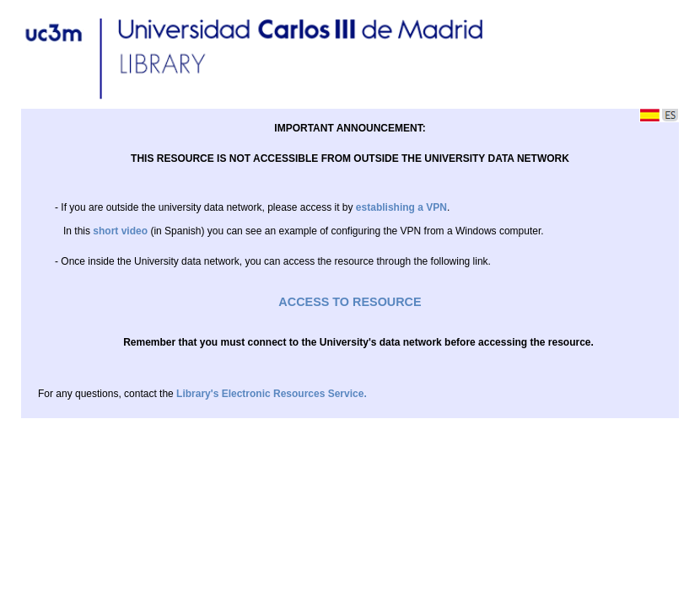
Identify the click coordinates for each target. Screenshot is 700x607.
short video (120, 231)
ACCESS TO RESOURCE (350, 302)
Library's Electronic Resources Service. (272, 394)
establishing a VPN (401, 207)
